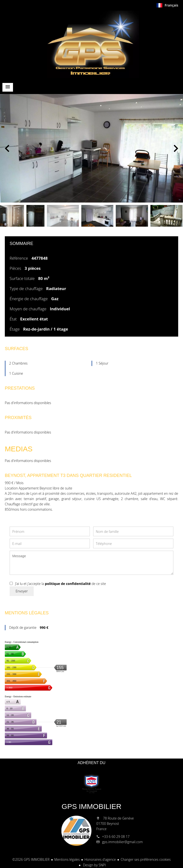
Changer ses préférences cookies (146, 859)
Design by (94, 865)
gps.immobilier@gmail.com (122, 842)
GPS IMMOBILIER (91, 806)
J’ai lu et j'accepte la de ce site (61, 584)
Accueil (91, 44)
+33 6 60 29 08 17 (116, 837)
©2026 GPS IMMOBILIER (31, 859)
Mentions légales (67, 859)
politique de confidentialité (68, 584)
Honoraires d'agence (100, 859)
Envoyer (22, 591)
